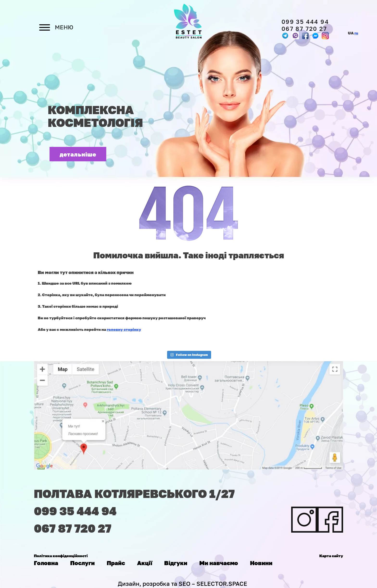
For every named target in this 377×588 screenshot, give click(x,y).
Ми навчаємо (219, 563)
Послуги (82, 563)
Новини (261, 563)
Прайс (116, 563)
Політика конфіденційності (61, 556)
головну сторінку (124, 329)
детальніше (78, 154)
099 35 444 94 (305, 22)
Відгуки (176, 563)
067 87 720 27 (304, 29)
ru (356, 33)
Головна (46, 563)
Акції (145, 563)
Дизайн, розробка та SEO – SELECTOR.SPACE (182, 584)
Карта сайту (331, 556)
